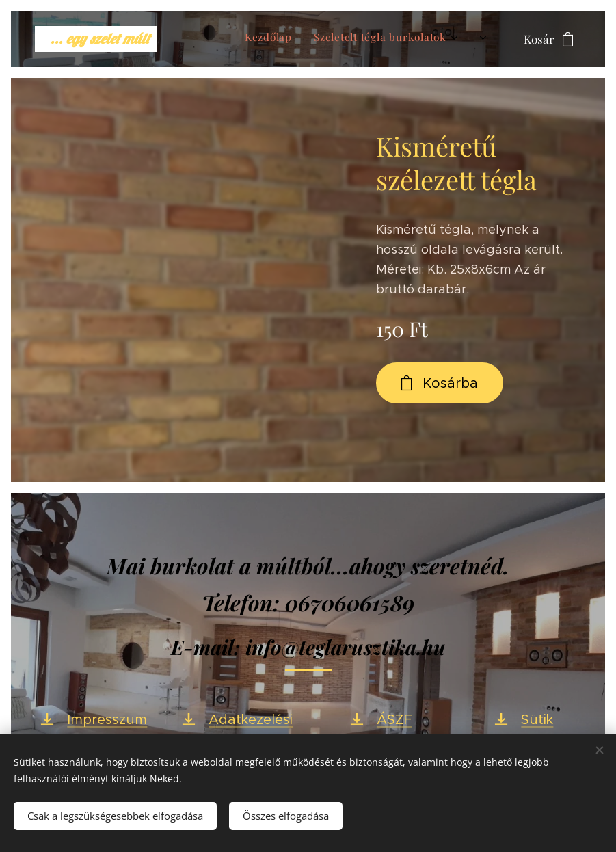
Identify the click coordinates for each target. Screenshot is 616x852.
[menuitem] (356, 39)
